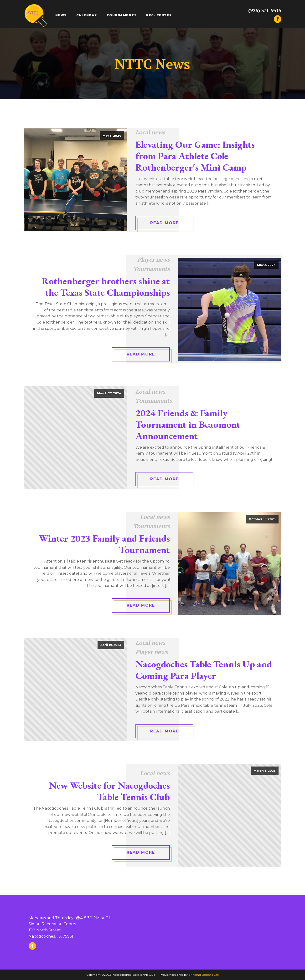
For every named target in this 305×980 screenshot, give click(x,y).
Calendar (87, 15)
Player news (154, 259)
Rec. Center (159, 15)
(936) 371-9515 (265, 10)
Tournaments (122, 15)
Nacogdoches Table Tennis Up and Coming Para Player (204, 670)
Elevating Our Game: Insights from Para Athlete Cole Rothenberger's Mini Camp (195, 156)
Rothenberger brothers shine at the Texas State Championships (106, 287)
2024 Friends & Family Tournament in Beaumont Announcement (188, 424)
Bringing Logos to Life (204, 975)
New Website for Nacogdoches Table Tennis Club (109, 791)
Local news (150, 132)
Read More (164, 223)
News (61, 15)
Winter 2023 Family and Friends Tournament (104, 544)
